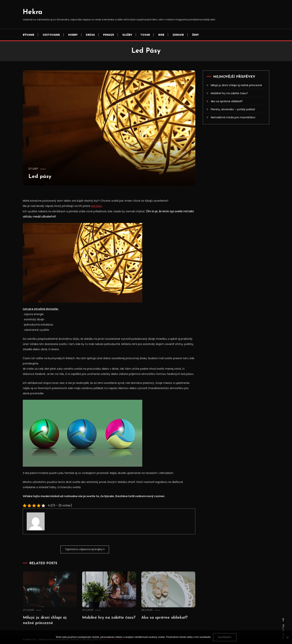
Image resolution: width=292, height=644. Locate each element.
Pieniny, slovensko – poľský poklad (233, 109)
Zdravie (178, 35)
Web (161, 35)
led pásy (97, 206)
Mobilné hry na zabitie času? (229, 93)
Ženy (195, 35)
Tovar (145, 35)
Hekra (33, 12)
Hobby (73, 35)
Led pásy (41, 177)
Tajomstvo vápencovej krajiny (83, 549)
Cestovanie (51, 35)
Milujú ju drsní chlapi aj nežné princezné (236, 85)
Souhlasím (225, 637)
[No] (287, 637)
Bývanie (29, 35)
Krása (90, 35)
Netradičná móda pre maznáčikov (233, 117)
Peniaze (109, 35)
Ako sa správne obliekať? (166, 622)
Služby (127, 35)
